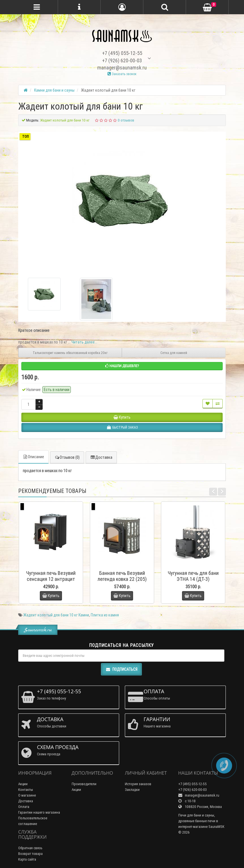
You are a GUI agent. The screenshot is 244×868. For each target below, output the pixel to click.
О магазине (27, 795)
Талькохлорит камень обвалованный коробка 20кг (70, 353)
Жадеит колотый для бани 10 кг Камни (56, 615)
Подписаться (121, 669)
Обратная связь (30, 848)
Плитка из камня (105, 615)
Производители (84, 784)
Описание (33, 457)
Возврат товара (30, 854)
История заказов (138, 784)
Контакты (26, 790)
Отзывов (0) (67, 457)
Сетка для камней (174, 353)
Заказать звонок (122, 74)
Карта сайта (27, 859)
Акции (23, 784)
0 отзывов (126, 120)
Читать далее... (84, 342)
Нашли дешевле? (122, 366)
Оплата (24, 807)
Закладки (132, 790)
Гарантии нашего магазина (39, 812)
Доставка (101, 457)
